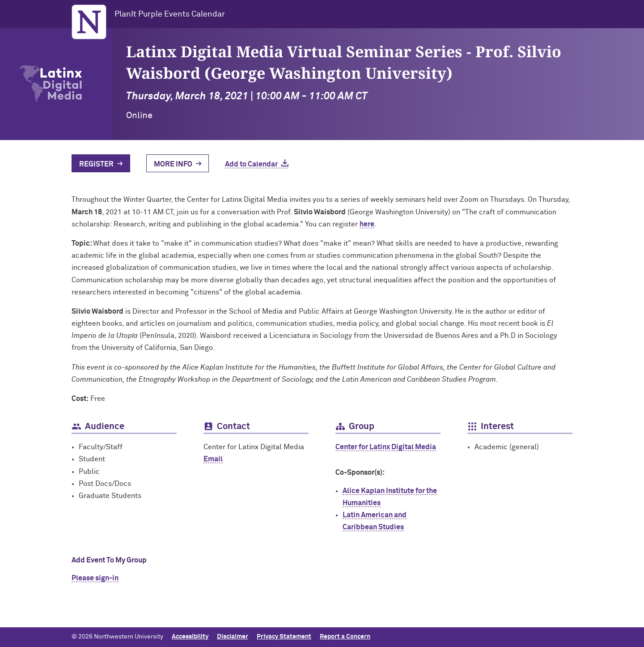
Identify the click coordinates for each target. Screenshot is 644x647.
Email (213, 459)
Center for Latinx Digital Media (386, 447)
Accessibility (190, 637)
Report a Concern (345, 637)
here (367, 224)
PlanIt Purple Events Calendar (170, 14)
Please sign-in (95, 578)
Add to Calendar (251, 164)
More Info (173, 164)
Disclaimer (233, 637)
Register (96, 164)
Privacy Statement (284, 637)
